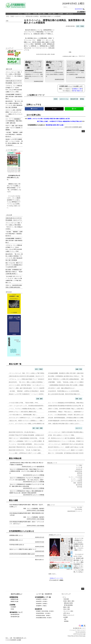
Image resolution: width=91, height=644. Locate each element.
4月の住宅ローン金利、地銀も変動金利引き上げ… (62, 388)
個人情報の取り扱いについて (79, 628)
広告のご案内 (67, 609)
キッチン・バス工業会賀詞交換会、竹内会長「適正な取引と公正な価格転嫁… (69, 415)
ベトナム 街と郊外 (77, 507)
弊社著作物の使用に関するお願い (55, 125)
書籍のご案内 (52, 14)
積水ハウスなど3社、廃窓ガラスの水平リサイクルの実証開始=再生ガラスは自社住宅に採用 (14, 265)
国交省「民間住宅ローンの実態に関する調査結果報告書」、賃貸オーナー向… (69, 379)
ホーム (20, 14)
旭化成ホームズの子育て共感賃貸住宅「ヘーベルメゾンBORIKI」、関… (29, 394)
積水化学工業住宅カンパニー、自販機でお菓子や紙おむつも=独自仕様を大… (69, 447)
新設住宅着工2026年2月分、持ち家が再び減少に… (23, 432)
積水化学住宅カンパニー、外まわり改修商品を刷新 (76, 68)
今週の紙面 (27, 14)
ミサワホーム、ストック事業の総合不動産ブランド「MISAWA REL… (28, 379)
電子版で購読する (77, 91)
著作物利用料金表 (15, 614)
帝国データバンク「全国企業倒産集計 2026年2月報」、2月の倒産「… (28, 438)
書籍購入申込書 (14, 601)
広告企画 (80, 475)
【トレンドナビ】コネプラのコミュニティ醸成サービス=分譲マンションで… (69, 450)
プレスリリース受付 (68, 611)
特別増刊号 (41, 467)
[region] (70, 40)
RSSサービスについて (69, 615)
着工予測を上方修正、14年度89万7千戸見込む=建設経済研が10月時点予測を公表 (59, 121)
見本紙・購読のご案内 (39, 14)
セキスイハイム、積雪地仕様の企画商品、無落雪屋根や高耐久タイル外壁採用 (38, 16)
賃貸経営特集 (78, 471)
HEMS (56, 99)
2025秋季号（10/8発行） (42, 604)
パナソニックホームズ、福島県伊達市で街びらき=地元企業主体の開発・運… (69, 444)
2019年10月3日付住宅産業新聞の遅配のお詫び (22, 554)
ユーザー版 (35, 467)
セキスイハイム (64, 99)
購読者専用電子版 (80, 9)
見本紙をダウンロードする (56, 578)
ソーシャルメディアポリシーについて (77, 630)
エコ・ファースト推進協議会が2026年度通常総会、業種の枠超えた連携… (68, 403)
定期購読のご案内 (77, 89)
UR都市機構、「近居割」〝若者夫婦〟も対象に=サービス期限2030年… (68, 382)
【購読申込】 (82, 56)
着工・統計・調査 (38, 428)
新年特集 (80, 487)
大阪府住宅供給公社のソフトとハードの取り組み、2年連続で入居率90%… (69, 441)
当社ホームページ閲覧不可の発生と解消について (23, 549)
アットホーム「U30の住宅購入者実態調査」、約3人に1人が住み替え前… (29, 444)
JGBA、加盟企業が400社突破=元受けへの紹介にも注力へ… (65, 424)
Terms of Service (79, 636)
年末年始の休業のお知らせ (17, 545)
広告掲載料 (13, 607)
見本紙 (12, 609)
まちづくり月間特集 (39, 475)
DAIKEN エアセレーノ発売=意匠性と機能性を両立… (23, 412)
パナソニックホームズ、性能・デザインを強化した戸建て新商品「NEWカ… (30, 373)
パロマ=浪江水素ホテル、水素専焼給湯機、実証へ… (23, 415)
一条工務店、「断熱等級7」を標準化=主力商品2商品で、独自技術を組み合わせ (14, 134)
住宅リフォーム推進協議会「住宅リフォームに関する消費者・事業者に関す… (30, 441)
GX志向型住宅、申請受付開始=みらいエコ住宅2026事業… (64, 391)
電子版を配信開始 (68, 605)
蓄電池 (82, 99)
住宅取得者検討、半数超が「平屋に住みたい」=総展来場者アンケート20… (69, 412)
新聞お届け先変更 (68, 603)
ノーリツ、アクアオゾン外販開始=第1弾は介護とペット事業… (26, 409)
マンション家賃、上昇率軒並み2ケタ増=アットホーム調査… (25, 453)
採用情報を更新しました (16, 535)
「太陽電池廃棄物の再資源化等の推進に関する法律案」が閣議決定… (67, 385)
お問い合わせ (69, 14)
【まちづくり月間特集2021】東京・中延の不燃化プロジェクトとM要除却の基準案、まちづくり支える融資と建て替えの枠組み (27, 471)
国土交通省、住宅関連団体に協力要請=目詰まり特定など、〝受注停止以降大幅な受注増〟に (14, 272)
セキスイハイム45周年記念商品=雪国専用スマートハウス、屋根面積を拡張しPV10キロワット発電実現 (34, 70)
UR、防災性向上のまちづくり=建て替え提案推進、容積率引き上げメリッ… (69, 438)
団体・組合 (79, 399)
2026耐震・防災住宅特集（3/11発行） (45, 611)
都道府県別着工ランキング (75, 511)
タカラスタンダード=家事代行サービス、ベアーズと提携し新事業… (27, 418)
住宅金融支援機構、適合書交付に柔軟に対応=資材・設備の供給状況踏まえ (14, 96)
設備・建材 (39, 399)
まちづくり (79, 428)
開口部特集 (79, 485)
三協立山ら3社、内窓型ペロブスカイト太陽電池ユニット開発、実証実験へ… (30, 421)
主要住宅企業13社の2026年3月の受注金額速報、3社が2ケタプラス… (28, 376)
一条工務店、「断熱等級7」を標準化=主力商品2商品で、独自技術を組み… (29, 391)
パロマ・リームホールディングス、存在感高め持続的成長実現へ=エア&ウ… (30, 406)
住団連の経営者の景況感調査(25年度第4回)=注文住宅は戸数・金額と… (68, 406)
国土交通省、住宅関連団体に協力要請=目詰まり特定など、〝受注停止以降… (69, 376)
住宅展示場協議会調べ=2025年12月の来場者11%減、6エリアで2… (66, 421)
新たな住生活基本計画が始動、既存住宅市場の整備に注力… (65, 394)
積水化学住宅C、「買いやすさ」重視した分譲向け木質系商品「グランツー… (30, 382)
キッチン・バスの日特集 (75, 477)
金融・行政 (79, 369)
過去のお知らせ (39, 560)
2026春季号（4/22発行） (42, 599)
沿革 (65, 619)
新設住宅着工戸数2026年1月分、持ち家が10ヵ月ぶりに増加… (26, 447)
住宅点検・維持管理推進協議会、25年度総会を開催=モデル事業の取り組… (69, 418)
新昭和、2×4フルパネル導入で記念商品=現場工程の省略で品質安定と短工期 (49, 119)
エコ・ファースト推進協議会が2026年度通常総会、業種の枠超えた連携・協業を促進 (14, 121)
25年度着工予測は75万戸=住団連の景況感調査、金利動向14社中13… (28, 435)
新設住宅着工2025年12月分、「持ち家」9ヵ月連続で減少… (25, 450)
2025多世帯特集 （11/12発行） (44, 613)
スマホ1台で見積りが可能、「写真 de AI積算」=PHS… (24, 403)
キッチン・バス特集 (77, 479)
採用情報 (66, 621)
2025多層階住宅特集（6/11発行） (44, 618)
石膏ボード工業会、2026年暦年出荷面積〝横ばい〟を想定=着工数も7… (68, 409)
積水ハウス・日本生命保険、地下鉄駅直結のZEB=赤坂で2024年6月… (67, 453)
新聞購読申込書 (14, 599)
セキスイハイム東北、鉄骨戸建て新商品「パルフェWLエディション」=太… (30, 385)
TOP (83, 131)
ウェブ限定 (79, 465)
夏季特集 (80, 473)
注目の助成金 (41, 510)
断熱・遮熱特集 (78, 483)
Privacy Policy (71, 636)
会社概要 (61, 14)
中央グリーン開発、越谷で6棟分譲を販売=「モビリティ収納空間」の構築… (30, 388)
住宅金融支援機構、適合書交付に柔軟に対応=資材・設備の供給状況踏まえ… (69, 373)
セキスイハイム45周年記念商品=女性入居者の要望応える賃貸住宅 (55, 69)
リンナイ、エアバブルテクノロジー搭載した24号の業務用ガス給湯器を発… (30, 424)
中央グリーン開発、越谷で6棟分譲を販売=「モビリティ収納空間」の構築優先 (14, 128)
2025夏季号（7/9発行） (42, 606)
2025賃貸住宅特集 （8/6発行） (44, 615)
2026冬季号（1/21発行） (42, 601)
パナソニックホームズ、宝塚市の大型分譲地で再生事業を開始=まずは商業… (69, 432)
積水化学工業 (74, 99)
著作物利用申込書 (15, 617)
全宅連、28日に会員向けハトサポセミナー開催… (62, 435)
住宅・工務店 (10, 16)
